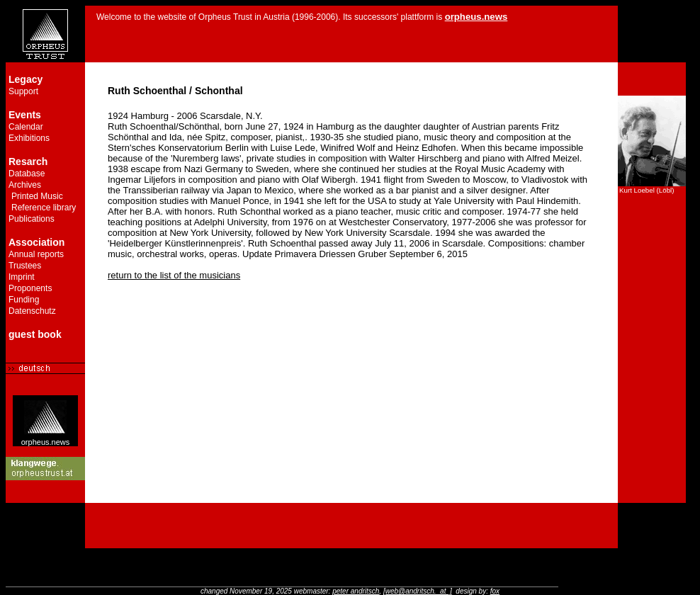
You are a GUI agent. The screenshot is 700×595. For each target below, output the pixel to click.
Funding (24, 300)
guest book (35, 334)
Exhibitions (29, 138)
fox (495, 591)
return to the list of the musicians (174, 275)
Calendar (26, 127)
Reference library (44, 208)
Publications (32, 219)
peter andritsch (356, 591)
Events (25, 115)
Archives (25, 185)
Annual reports (36, 254)
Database (27, 174)
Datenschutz (32, 311)
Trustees (25, 266)
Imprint (22, 277)
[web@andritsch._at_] (418, 591)
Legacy (26, 79)
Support (23, 91)
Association (36, 242)
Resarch (28, 161)
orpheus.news (46, 438)
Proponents (30, 288)
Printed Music (37, 196)
